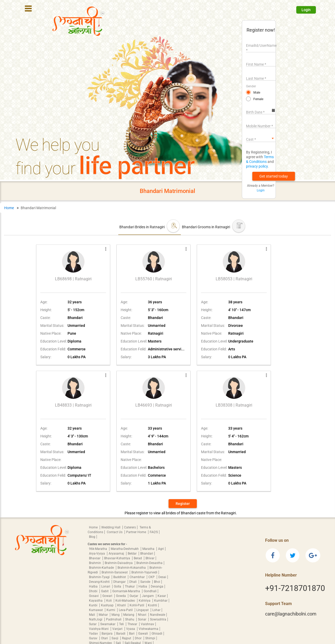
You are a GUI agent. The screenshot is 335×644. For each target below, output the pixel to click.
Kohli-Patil (137, 605)
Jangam (148, 596)
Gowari (108, 596)
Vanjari (118, 629)
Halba (94, 586)
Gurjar (134, 596)
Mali (92, 615)
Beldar (133, 554)
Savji (115, 638)
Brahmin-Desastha (149, 563)
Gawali (143, 634)
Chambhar (138, 577)
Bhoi (157, 582)
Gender (251, 86)
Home (9, 208)
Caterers (130, 527)
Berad (138, 558)
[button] (274, 176)
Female (258, 99)
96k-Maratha (98, 549)
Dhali (133, 582)
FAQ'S (154, 532)
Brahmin (95, 563)
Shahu (130, 619)
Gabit (105, 591)
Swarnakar (108, 624)
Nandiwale (158, 615)
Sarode (146, 582)
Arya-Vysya (97, 554)
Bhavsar (95, 558)
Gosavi (94, 596)
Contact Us (115, 532)
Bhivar (150, 558)
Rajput (127, 638)
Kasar (162, 596)
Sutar (93, 624)
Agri (161, 549)
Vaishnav (147, 624)
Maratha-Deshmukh (125, 549)
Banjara (107, 634)
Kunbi (94, 605)
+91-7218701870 (295, 588)
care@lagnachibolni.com (291, 614)
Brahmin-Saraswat (115, 572)
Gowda (121, 596)
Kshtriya (145, 601)
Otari (105, 638)
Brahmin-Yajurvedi (144, 572)
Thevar (133, 624)
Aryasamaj (117, 554)
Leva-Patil (126, 610)
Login (306, 10)
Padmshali (114, 619)
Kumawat (96, 610)
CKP (152, 577)
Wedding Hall (111, 527)
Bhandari (147, 554)
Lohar (156, 610)
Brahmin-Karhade (102, 568)
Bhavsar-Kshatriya (118, 558)
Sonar (143, 619)
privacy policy (257, 166)
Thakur (130, 586)
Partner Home (136, 532)
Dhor (139, 638)
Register (183, 504)
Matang (129, 615)
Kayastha (96, 601)
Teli (122, 624)
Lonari (106, 586)
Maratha (149, 549)
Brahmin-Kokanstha (132, 568)
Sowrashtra (158, 619)
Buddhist (120, 577)
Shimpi (150, 638)
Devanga (157, 586)
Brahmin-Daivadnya (119, 563)
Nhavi (143, 615)
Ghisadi (157, 634)
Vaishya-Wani (99, 629)
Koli (109, 601)
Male (257, 93)
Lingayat (143, 610)
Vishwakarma (149, 629)
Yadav (94, 634)
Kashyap (108, 605)
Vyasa (131, 629)
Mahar (104, 615)
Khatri (122, 605)
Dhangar (120, 582)
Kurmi (111, 610)
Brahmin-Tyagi (100, 577)
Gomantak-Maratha (127, 591)
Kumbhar (161, 601)
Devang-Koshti (100, 582)
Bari (132, 634)
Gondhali (150, 591)
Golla (118, 586)
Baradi (121, 634)
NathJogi (96, 619)
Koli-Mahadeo (126, 601)
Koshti (152, 605)
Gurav (94, 638)
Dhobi (94, 591)
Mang (116, 615)
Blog (92, 537)
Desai (162, 577)
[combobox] (261, 138)
